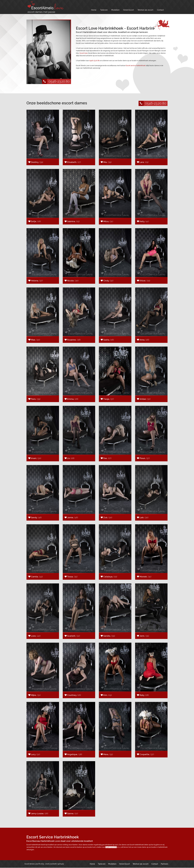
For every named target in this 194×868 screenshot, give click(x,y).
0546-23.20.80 (56, 81)
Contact (160, 10)
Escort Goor (84, 53)
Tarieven (104, 10)
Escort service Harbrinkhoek (136, 66)
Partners (165, 864)
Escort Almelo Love (31, 864)
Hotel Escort (129, 10)
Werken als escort (145, 10)
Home (94, 10)
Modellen (115, 10)
